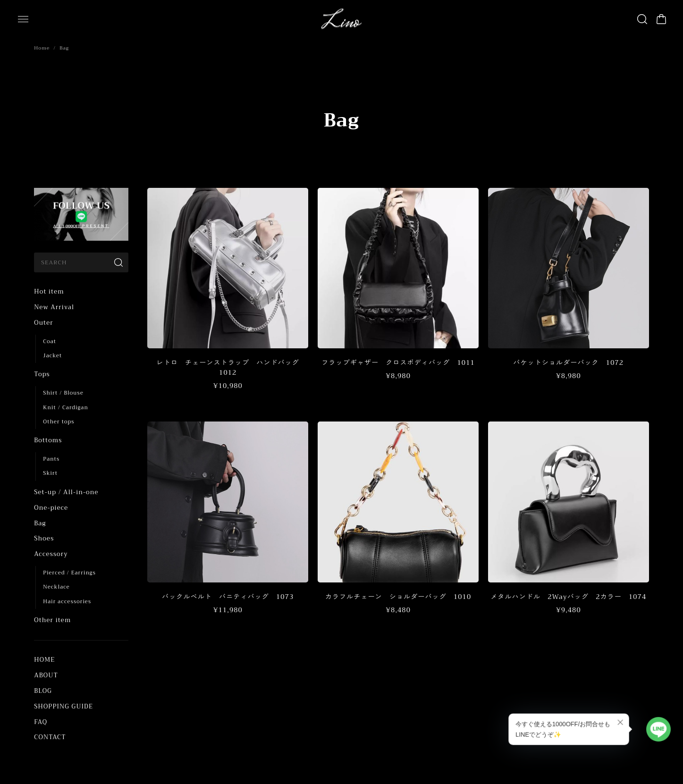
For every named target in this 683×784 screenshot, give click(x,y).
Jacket (52, 356)
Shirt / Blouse (63, 393)
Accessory (51, 554)
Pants (51, 459)
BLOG (43, 691)
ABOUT (46, 675)
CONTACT (50, 737)
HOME (44, 660)
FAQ (41, 722)
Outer (43, 323)
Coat (50, 341)
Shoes (44, 538)
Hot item (49, 291)
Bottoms (48, 440)
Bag (40, 523)
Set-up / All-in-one (66, 492)
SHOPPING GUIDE (63, 706)
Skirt (50, 473)
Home (42, 48)
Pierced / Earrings (69, 573)
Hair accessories (67, 602)
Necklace (56, 587)
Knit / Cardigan (65, 408)
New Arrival (54, 307)
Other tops (59, 422)
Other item (52, 620)
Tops (42, 374)
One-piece (51, 508)
